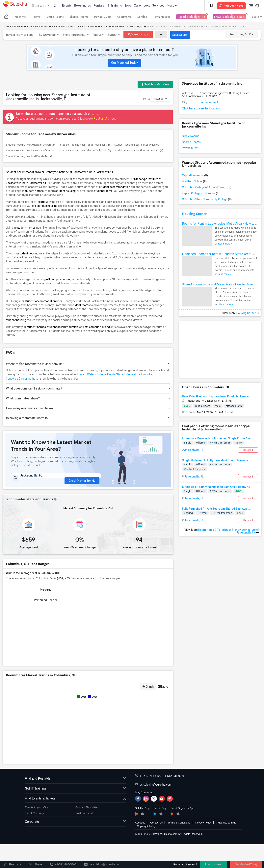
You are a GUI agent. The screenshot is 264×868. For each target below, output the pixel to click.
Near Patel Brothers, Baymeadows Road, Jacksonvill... (217, 397)
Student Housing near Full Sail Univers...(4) (138, 145)
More (179, 6)
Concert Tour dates (87, 810)
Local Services (161, 6)
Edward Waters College (92, 375)
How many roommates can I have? (88, 409)
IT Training (122, 6)
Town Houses (162, 17)
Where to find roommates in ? (88, 365)
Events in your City (36, 810)
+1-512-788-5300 (150, 778)
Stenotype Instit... (75, 36)
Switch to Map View (155, 85)
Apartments (124, 17)
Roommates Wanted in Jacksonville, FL (122, 27)
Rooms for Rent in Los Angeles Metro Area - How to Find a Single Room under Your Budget (220, 224)
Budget (113, 36)
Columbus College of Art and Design (207, 188)
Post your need (213, 864)
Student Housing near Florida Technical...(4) (85, 145)
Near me (20, 17)
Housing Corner (194, 215)
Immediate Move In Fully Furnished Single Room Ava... (217, 439)
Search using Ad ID (241, 35)
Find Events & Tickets (75, 801)
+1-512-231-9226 (174, 778)
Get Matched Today (125, 63)
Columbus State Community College (207, 200)
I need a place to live (191, 17)
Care (144, 6)
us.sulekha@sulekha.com (156, 787)
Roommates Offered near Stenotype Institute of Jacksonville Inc (229, 532)
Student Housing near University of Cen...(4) (31, 151)
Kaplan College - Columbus (201, 194)
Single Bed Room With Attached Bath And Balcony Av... (217, 488)
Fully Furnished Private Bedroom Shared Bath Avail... (216, 509)
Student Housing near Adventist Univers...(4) (31, 145)
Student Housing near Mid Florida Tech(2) (30, 157)
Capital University (195, 176)
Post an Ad (101, 119)
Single (188, 443)
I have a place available (229, 17)
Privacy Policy (203, 825)
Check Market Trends (82, 479)
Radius (97, 36)
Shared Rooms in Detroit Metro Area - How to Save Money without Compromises (220, 285)
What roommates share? (88, 399)
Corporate (75, 824)
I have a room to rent (19, 36)
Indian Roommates (13, 27)
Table (163, 689)
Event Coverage (35, 816)
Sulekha (15, 6)
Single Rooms (55, 17)
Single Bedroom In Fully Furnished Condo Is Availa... (216, 461)
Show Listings (138, 35)
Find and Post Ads (75, 781)
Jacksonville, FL (194, 450)
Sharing (188, 514)
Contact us (156, 825)
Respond (248, 451)
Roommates (90, 6)
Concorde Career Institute (22, 379)
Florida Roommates (38, 27)
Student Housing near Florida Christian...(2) (139, 151)
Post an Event (84, 816)
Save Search (180, 36)
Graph (148, 689)
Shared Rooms (79, 17)
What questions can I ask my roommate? (88, 389)
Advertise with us (226, 825)
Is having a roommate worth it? (88, 419)
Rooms (36, 17)
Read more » (225, 245)
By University (48, 36)
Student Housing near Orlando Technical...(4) (86, 151)
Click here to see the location (201, 109)
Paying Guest (103, 17)
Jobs (135, 6)
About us (140, 825)
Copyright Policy (146, 829)
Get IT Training (75, 791)
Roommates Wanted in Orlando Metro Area (75, 27)
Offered (201, 443)
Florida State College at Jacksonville (130, 375)
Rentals (106, 6)
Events (74, 6)
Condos (142, 17)
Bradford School (194, 182)
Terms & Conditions (179, 825)
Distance (160, 99)
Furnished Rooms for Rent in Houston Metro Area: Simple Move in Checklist (220, 255)
